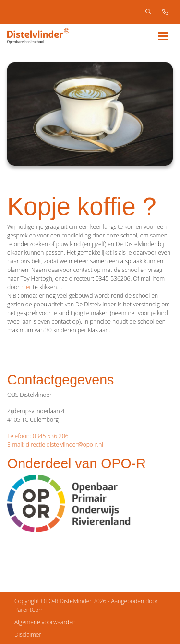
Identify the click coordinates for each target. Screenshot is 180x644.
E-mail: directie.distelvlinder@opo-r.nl (55, 445)
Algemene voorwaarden (45, 622)
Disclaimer (28, 635)
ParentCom (29, 610)
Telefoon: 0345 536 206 (38, 436)
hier (26, 287)
